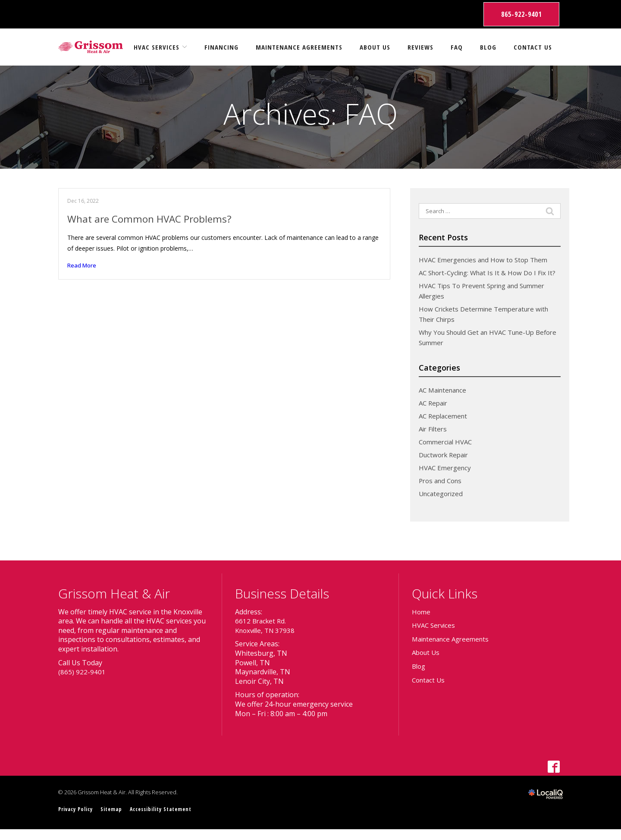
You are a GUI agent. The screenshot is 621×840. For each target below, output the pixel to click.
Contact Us (533, 47)
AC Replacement (445, 426)
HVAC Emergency (447, 478)
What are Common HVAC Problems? (153, 219)
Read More (83, 266)
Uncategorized (442, 504)
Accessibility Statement (168, 820)
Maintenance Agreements (299, 47)
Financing (221, 47)
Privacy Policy (77, 820)
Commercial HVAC (448, 452)
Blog (488, 47)
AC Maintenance (445, 400)
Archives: (310, 114)
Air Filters (434, 439)
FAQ (457, 47)
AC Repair (434, 413)
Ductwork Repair (446, 465)
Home (422, 622)
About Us (375, 47)
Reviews (420, 47)
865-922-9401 (521, 14)
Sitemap (116, 820)
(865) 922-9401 (82, 682)
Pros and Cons (442, 491)
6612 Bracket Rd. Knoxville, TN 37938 (267, 636)
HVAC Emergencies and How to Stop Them (488, 260)
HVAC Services (157, 47)
